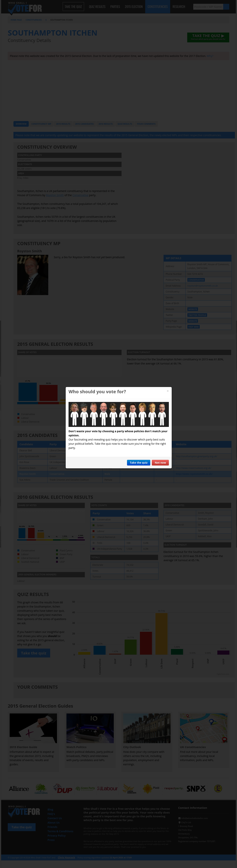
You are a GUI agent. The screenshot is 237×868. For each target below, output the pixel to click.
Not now (160, 463)
